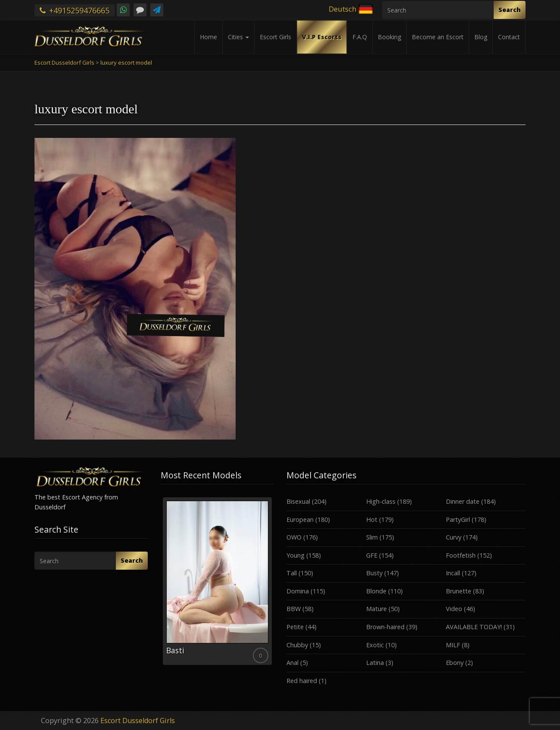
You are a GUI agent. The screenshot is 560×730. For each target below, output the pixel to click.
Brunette (459, 591)
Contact (509, 37)
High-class (381, 501)
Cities (238, 37)
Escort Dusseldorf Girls (138, 721)
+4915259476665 (75, 10)
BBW (294, 609)
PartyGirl (458, 519)
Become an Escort (438, 37)
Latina (375, 663)
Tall (292, 573)
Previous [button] (161, 584)
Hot (372, 519)
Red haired (302, 681)
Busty (374, 573)
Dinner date (463, 501)
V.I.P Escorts (322, 37)
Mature (376, 609)
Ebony (455, 663)
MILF (453, 645)
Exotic (375, 645)
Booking (389, 37)
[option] (217, 581)
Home (208, 37)
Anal (292, 663)
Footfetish (461, 555)
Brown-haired (385, 627)
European (300, 519)
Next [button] (274, 584)
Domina (298, 591)
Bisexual (298, 501)
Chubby (297, 645)
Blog (481, 37)
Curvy (454, 537)
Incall (453, 573)
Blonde (376, 591)
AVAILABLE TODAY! (474, 627)
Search (510, 10)
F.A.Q (360, 37)
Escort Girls (275, 37)
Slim (372, 537)
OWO (294, 537)
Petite (295, 627)
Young (296, 555)
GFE (372, 555)
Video (454, 609)
